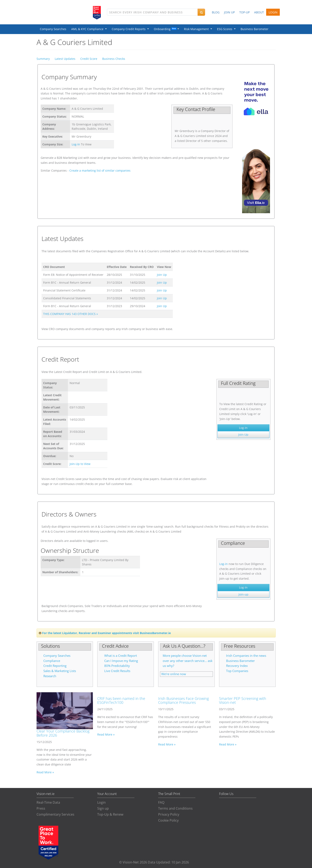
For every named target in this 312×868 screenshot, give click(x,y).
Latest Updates (65, 59)
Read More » (45, 772)
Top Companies (237, 671)
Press (41, 808)
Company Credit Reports (129, 29)
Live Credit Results (117, 671)
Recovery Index (237, 666)
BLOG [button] (216, 12)
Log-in (224, 564)
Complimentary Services (55, 814)
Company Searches (53, 29)
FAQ (161, 802)
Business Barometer (254, 29)
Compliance (52, 661)
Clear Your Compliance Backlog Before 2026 (63, 733)
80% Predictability (117, 666)
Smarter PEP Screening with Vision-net (243, 701)
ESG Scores (225, 29)
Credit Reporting (55, 666)
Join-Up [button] (243, 435)
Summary (43, 59)
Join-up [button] (243, 594)
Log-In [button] (243, 428)
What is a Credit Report (121, 656)
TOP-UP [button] (244, 12)
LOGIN (273, 12)
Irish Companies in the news (246, 656)
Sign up (103, 808)
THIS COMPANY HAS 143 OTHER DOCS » (71, 314)
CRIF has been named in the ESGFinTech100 (121, 701)
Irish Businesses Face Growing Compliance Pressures (183, 701)
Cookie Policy (168, 820)
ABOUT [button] (259, 12)
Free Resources (240, 646)
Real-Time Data (48, 802)
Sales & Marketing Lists (60, 671)
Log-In (76, 144)
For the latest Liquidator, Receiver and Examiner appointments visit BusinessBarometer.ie (106, 633)
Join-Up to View (80, 464)
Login (101, 802)
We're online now (174, 674)
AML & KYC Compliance (88, 29)
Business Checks (114, 59)
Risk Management (197, 29)
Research (50, 676)
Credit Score (89, 59)
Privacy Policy (169, 814)
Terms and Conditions (175, 808)
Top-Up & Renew (110, 814)
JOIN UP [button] (229, 12)
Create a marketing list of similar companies (100, 170)
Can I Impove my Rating (121, 661)
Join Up (162, 275)
